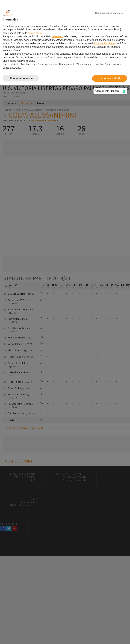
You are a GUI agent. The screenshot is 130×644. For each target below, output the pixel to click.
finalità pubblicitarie (104, 43)
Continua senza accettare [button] (109, 13)
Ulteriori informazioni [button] (21, 78)
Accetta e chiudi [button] (110, 78)
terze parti (58, 36)
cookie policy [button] (35, 33)
